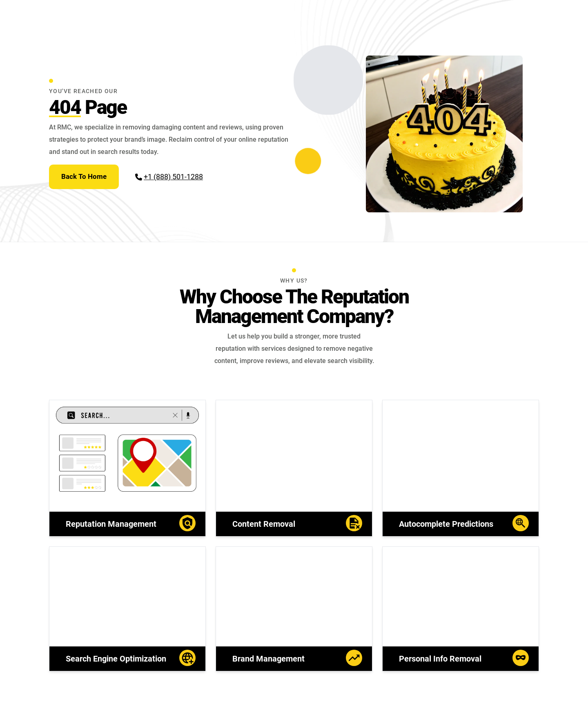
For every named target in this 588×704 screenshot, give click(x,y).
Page (88, 107)
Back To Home (84, 176)
